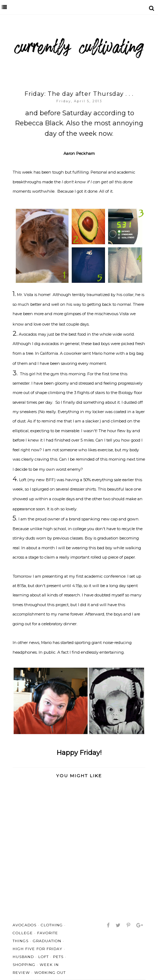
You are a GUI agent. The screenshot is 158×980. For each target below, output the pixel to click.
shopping (24, 965)
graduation (47, 941)
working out (50, 973)
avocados (25, 925)
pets (58, 957)
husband (23, 957)
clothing (52, 925)
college (23, 933)
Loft (43, 957)
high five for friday (38, 949)
